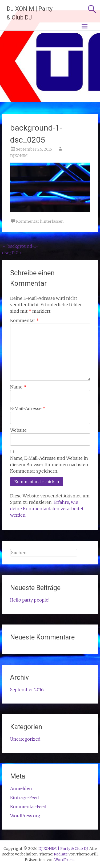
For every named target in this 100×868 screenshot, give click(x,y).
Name (18, 387)
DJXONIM (19, 156)
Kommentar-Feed (28, 807)
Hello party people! (30, 600)
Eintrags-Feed (25, 798)
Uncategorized (25, 739)
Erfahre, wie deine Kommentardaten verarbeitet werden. (47, 509)
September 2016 (27, 690)
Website (18, 430)
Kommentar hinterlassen (40, 221)
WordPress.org (25, 816)
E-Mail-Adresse (28, 409)
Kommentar (25, 320)
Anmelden (21, 788)
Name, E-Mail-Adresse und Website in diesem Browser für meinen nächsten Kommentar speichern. (49, 465)
